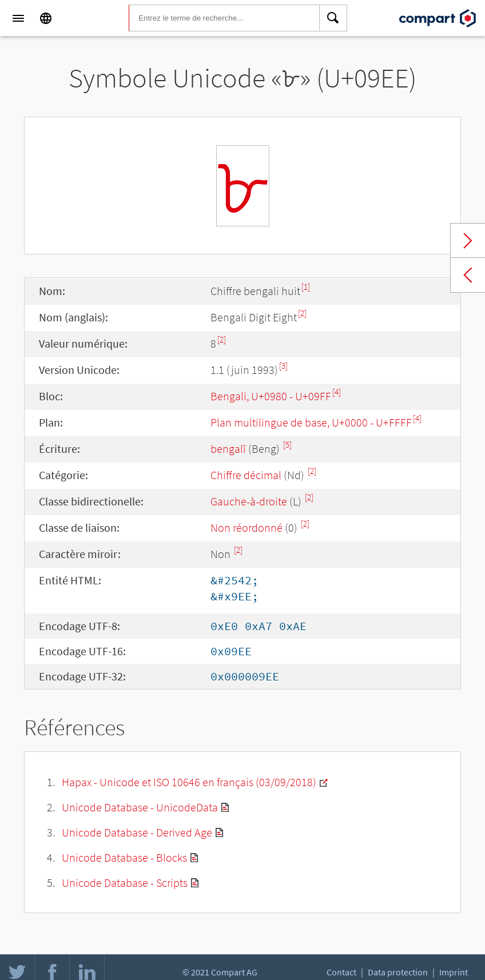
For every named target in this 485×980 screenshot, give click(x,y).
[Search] (333, 18)
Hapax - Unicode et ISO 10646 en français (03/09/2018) (189, 782)
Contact (341, 972)
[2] (302, 313)
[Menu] (18, 18)
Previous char (468, 275)
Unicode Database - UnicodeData (140, 807)
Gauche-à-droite (249, 501)
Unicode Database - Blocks (124, 857)
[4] (337, 392)
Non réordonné (247, 527)
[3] (283, 366)
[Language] (46, 18)
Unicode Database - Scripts (125, 883)
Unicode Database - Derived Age (137, 832)
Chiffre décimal (246, 475)
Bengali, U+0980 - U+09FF (271, 396)
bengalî (228, 449)
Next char (468, 241)
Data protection (398, 972)
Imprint (454, 972)
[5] (287, 445)
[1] (306, 287)
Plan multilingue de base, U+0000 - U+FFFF (311, 422)
